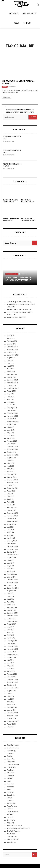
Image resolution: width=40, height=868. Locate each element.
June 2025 (11, 363)
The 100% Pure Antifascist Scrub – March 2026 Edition (28, 202)
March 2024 (11, 405)
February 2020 (12, 541)
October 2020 (12, 519)
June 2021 (11, 497)
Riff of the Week (13, 812)
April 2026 (10, 336)
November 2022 (12, 449)
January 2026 (12, 344)
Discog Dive (11, 759)
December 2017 (12, 613)
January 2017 (12, 644)
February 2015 (12, 707)
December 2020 (12, 513)
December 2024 (12, 380)
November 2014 (12, 716)
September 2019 (13, 555)
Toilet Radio (11, 834)
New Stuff (9, 274)
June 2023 (11, 430)
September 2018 (13, 588)
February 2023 (12, 441)
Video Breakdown (13, 839)
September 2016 (13, 655)
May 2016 (10, 666)
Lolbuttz (10, 778)
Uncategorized (12, 837)
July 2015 (10, 693)
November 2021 (12, 483)
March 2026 (11, 338)
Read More (6, 97)
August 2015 (11, 691)
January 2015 (12, 710)
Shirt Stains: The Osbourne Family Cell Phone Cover (28, 221)
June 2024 (11, 397)
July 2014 (10, 727)
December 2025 (12, 347)
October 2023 (12, 419)
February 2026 (12, 341)
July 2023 (10, 427)
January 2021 (12, 510)
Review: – (19, 309)
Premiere (10, 801)
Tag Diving (11, 823)
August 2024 (11, 391)
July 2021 (10, 494)
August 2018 (11, 591)
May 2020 (10, 533)
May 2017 (10, 632)
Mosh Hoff (13, 87)
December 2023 (12, 413)
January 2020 (12, 544)
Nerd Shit (10, 784)
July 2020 (10, 527)
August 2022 (11, 458)
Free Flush (10, 770)
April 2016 (10, 668)
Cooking (10, 756)
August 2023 (11, 424)
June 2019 (11, 563)
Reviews (5, 87)
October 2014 (12, 718)
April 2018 (10, 602)
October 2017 (12, 619)
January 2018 (12, 610)
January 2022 (12, 477)
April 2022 (10, 469)
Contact (27, 23)
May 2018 (10, 599)
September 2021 (13, 488)
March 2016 (11, 671)
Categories (14, 13)
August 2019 (11, 557)
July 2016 (10, 660)
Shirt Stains (11, 820)
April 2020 (10, 535)
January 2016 (12, 677)
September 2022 (13, 455)
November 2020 (12, 516)
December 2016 (12, 646)
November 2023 (12, 416)
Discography (11, 762)
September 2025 (13, 355)
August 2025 (11, 358)
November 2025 (12, 350)
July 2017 (10, 627)
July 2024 (10, 394)
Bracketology (11, 751)
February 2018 (12, 608)
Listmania (10, 776)
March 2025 (11, 372)
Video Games (12, 842)
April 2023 (10, 435)
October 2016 (12, 652)
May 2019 (10, 566)
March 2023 (11, 438)
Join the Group (30, 13)
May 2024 (10, 399)
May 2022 (10, 466)
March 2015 (11, 705)
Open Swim (11, 795)
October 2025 (12, 352)
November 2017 (12, 616)
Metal (9, 781)
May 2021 (10, 499)
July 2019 (10, 560)
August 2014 (11, 724)
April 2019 (10, 569)
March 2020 (11, 538)
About (17, 23)
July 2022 (10, 460)
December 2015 (12, 680)
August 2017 (11, 624)
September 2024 (13, 388)
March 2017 (11, 638)
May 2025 (10, 366)
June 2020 (11, 530)
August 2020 (11, 524)
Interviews (11, 773)
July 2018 (10, 594)
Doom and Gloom (13, 764)
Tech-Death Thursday (14, 826)
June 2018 (11, 596)
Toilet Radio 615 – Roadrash (16, 317)
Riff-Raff (10, 817)
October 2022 (12, 452)
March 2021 (11, 505)
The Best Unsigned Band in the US (18, 828)
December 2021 (12, 480)
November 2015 (12, 682)
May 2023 (10, 433)
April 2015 (10, 702)
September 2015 (13, 688)
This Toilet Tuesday (14, 831)
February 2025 (12, 374)
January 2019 (12, 577)
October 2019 (12, 552)
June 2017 (11, 630)
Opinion (10, 798)
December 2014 (12, 713)
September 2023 (13, 422)
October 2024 (12, 386)
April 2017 (10, 635)
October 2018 (12, 585)
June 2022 (11, 463)
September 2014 (13, 721)
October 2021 (12, 485)
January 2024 (12, 410)
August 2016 (11, 657)
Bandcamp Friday (13, 748)
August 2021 (11, 491)
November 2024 (12, 383)
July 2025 (10, 361)
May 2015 (10, 699)
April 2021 (10, 502)
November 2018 (12, 582)
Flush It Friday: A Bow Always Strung (19, 302)
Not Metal (10, 792)
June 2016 (11, 663)
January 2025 (12, 377)
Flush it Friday (12, 767)
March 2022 (11, 472)
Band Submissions (13, 745)
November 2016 (12, 649)
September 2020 (13, 521)
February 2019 (12, 574)
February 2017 (12, 641)
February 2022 (12, 474)
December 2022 (12, 447)
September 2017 (13, 621)
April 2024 (10, 402)
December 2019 (12, 546)
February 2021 (12, 508)
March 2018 (11, 605)
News (15, 274)
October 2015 (12, 685)
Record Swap (12, 803)
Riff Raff (10, 814)
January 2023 (12, 444)
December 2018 (12, 580)
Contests (10, 753)
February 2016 (12, 674)
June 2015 (11, 696)
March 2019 (11, 571)
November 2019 (12, 549)
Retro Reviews (12, 806)
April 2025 (10, 369)
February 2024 (12, 408)
